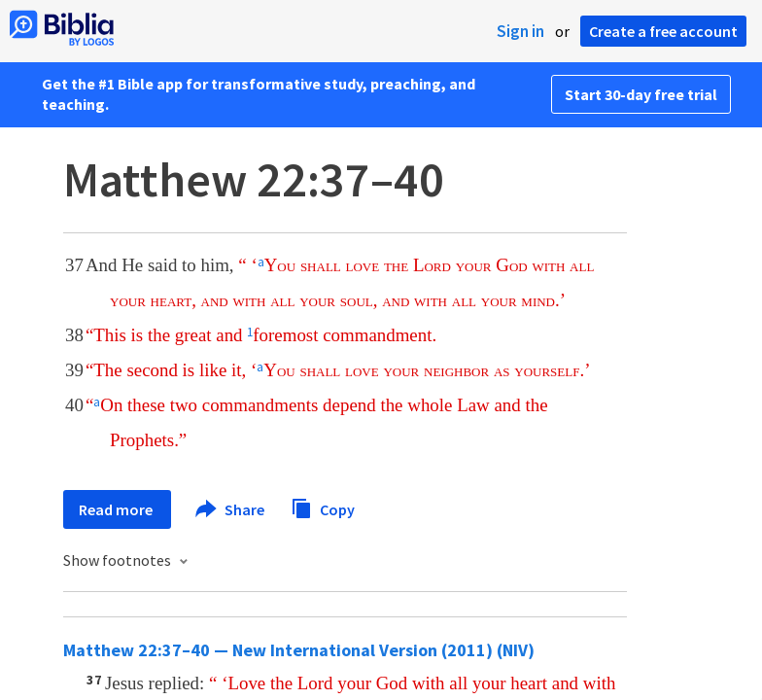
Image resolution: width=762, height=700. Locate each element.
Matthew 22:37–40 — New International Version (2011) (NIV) (299, 650)
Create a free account (663, 31)
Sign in (520, 31)
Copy (323, 507)
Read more (117, 509)
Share (231, 509)
